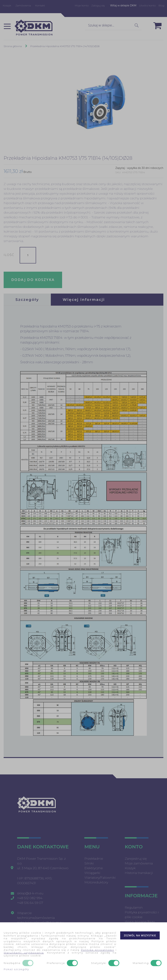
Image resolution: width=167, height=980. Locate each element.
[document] (83, 951)
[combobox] (113, 26)
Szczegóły (27, 300)
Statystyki (99, 963)
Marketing (141, 963)
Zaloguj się (98, 5)
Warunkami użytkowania (24, 953)
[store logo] (34, 27)
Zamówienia (23, 5)
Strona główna (13, 46)
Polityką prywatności (97, 950)
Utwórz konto (147, 5)
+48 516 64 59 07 (30, 903)
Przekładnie (94, 859)
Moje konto (82, 5)
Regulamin (134, 908)
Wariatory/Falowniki (100, 878)
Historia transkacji (139, 873)
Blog (161, 5)
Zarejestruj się (136, 859)
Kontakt (40, 5)
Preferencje (56, 963)
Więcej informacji (84, 300)
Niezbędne (12, 963)
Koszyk (7, 5)
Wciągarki (92, 873)
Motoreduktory (96, 882)
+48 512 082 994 (30, 898)
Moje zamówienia (139, 863)
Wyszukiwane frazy (140, 922)
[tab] (27, 300)
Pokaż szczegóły (16, 969)
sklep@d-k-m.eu (30, 893)
